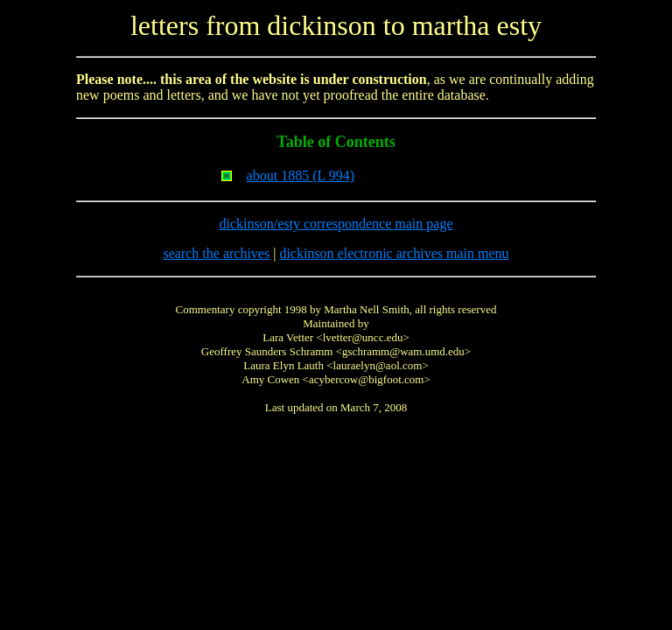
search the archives (216, 253)
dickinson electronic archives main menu (394, 253)
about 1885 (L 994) (301, 175)
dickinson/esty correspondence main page (336, 224)
